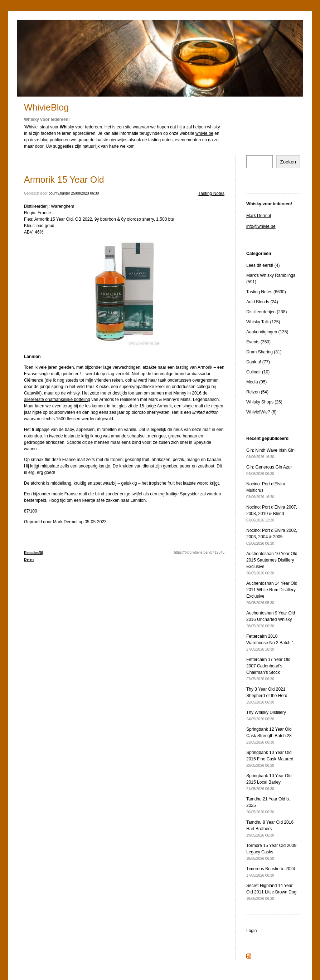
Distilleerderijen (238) (266, 312)
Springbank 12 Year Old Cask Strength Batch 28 (269, 736)
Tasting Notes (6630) (266, 292)
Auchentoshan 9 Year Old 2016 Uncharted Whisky (271, 619)
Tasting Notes (211, 193)
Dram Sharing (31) (264, 352)
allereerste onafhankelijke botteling (57, 400)
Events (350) (258, 342)
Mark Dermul (259, 216)
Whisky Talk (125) (263, 322)
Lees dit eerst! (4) (263, 265)
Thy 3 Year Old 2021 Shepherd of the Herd (267, 695)
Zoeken (288, 162)
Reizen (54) (257, 392)
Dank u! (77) (258, 362)
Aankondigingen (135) (267, 332)
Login (251, 931)
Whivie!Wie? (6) (261, 412)
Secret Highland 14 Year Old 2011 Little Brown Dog (271, 892)
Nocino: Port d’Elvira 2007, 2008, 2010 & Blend (272, 513)
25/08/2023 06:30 (85, 193)
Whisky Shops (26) (264, 402)
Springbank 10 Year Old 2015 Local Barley (269, 782)
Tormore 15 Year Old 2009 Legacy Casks (271, 852)
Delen (29, 560)
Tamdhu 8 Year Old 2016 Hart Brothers (270, 829)
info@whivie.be (261, 226)
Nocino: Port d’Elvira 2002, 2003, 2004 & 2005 (272, 537)
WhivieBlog (46, 107)
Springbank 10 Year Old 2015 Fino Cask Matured (270, 759)
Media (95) (256, 382)
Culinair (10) (258, 372)
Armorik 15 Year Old (64, 180)
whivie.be (204, 133)
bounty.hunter (59, 193)
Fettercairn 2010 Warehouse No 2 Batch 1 (270, 643)
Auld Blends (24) (262, 302)
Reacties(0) (33, 553)
